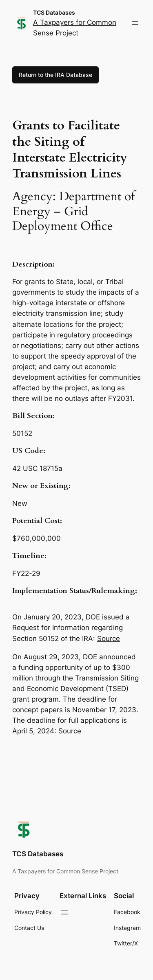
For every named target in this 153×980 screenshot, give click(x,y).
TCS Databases (54, 12)
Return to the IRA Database (55, 75)
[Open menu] (135, 23)
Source (109, 639)
